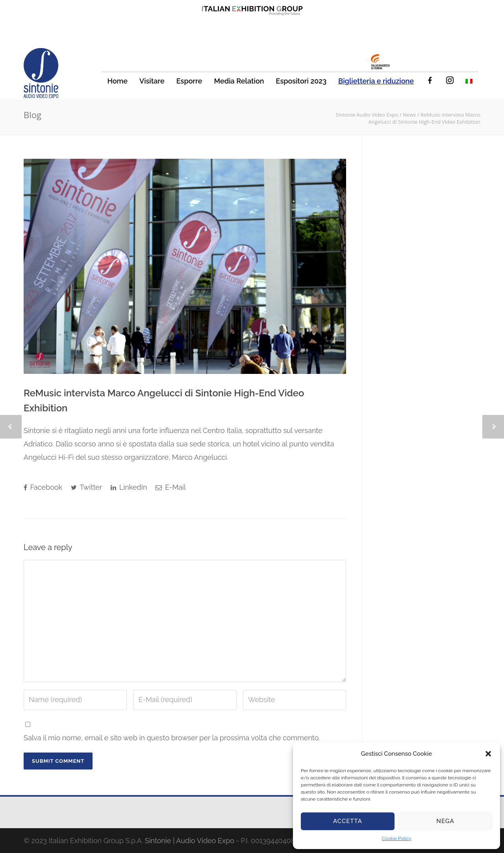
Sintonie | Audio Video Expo (190, 841)
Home (118, 81)
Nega (445, 821)
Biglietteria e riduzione (376, 81)
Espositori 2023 (301, 81)
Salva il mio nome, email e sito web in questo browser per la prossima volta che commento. (172, 738)
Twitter (86, 487)
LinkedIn (129, 487)
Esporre (189, 81)
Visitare (152, 81)
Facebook (43, 487)
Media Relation (239, 81)
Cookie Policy (397, 838)
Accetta (348, 821)
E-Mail (170, 487)
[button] (488, 754)
